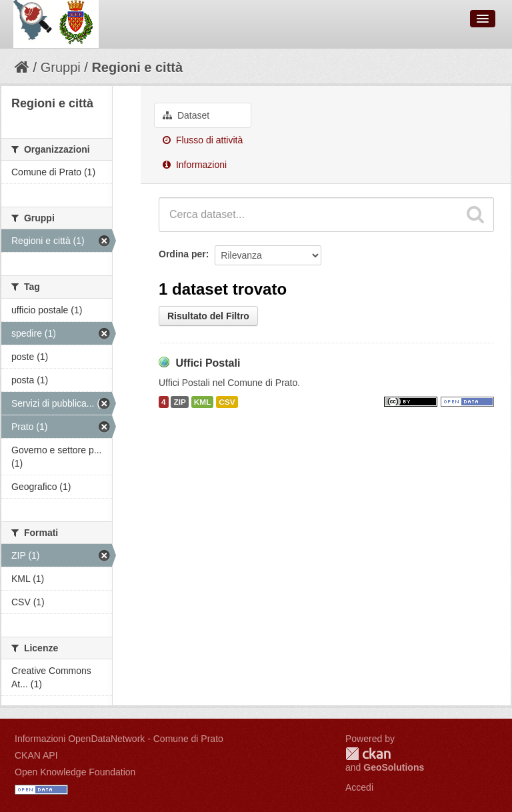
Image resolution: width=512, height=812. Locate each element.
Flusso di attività (203, 140)
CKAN (368, 754)
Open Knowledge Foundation (75, 772)
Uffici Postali (208, 363)
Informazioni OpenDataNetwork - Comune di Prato (119, 739)
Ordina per (182, 254)
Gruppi (61, 67)
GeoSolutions (394, 767)
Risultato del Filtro (208, 316)
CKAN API (36, 755)
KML (203, 402)
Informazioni (195, 165)
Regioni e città (137, 67)
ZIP (179, 402)
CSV (227, 402)
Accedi (359, 787)
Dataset (186, 115)
